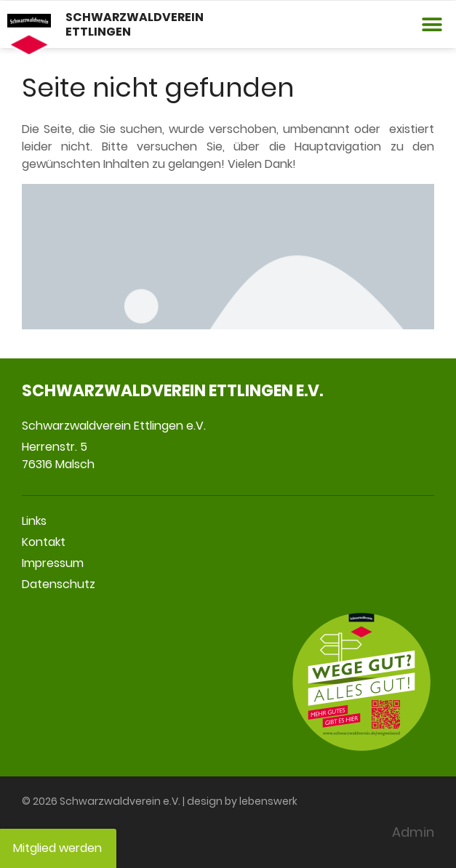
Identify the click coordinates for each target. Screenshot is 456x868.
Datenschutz (59, 584)
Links (34, 521)
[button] (432, 24)
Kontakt (44, 542)
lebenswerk (268, 801)
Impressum (53, 563)
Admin (413, 832)
